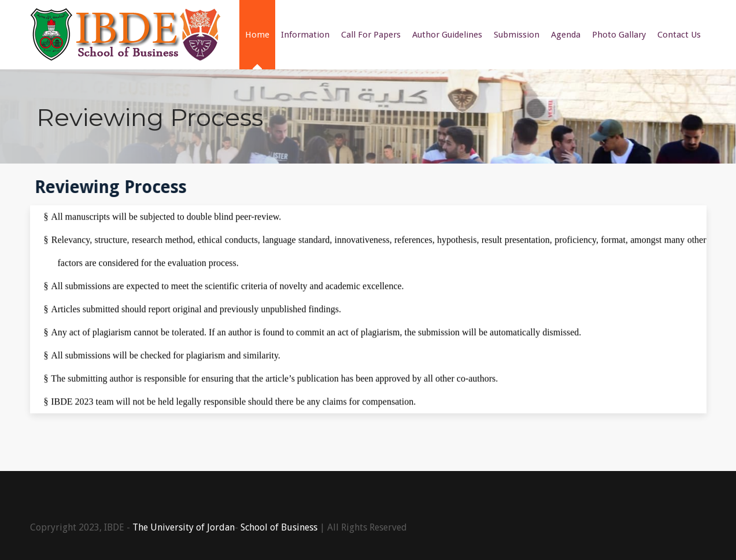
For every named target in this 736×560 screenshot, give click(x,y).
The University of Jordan (184, 527)
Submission (517, 35)
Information (305, 35)
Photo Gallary (619, 35)
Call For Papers (371, 35)
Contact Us (679, 35)
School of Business (279, 527)
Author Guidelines (447, 35)
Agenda (566, 35)
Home (257, 35)
